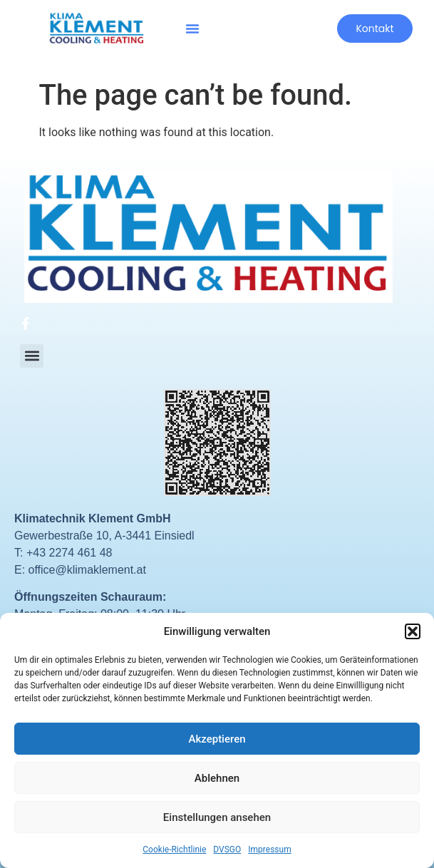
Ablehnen (217, 778)
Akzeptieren (217, 739)
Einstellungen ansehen (217, 817)
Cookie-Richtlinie (174, 849)
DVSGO (227, 849)
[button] (413, 631)
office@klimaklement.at (87, 570)
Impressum (269, 849)
